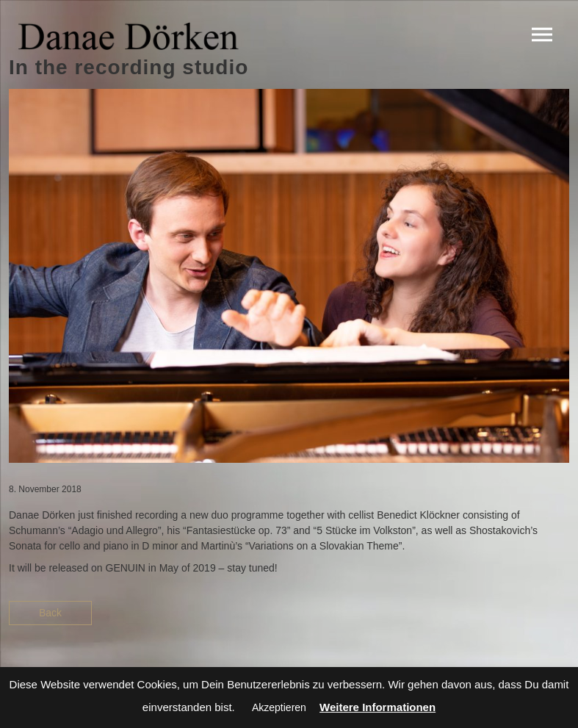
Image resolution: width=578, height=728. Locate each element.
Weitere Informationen (377, 707)
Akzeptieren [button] (279, 707)
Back (50, 613)
